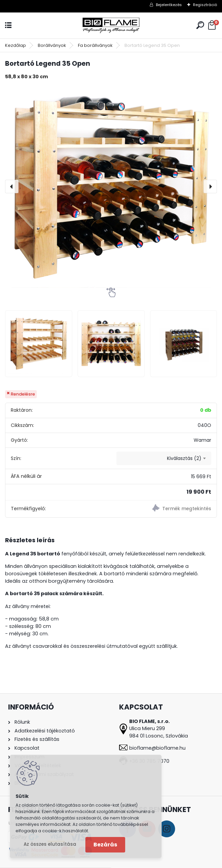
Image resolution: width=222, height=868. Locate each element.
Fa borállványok (95, 45)
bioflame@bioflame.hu (157, 748)
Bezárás (105, 845)
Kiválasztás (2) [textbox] (184, 458)
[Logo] (111, 25)
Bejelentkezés (169, 5)
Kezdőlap (16, 45)
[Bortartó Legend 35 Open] (111, 186)
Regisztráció (205, 5)
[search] (200, 25)
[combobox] (164, 458)
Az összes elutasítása (50, 844)
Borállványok (52, 45)
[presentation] (12, 186)
